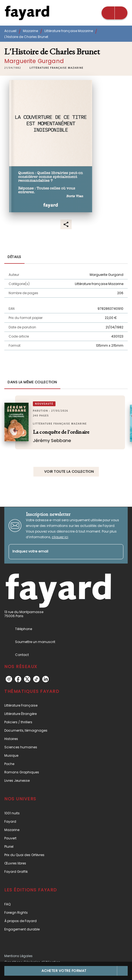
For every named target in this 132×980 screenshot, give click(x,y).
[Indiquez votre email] (59, 552)
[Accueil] (27, 13)
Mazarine (30, 31)
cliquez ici (60, 537)
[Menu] (114, 13)
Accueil (10, 31)
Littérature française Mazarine (69, 31)
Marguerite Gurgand (34, 61)
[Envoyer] (117, 552)
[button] (57, 68)
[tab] (14, 257)
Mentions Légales (18, 956)
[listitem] (9, 679)
